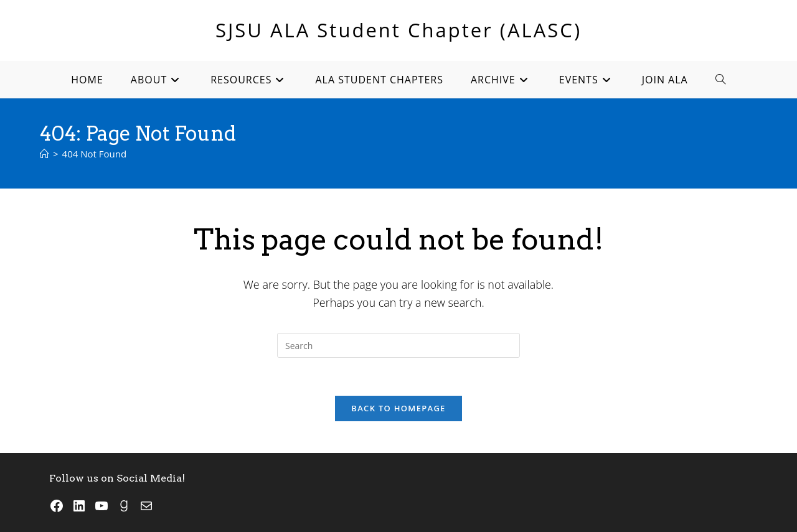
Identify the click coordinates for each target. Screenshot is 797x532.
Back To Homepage (398, 408)
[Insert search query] (398, 345)
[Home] (45, 154)
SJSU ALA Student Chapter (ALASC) (398, 30)
